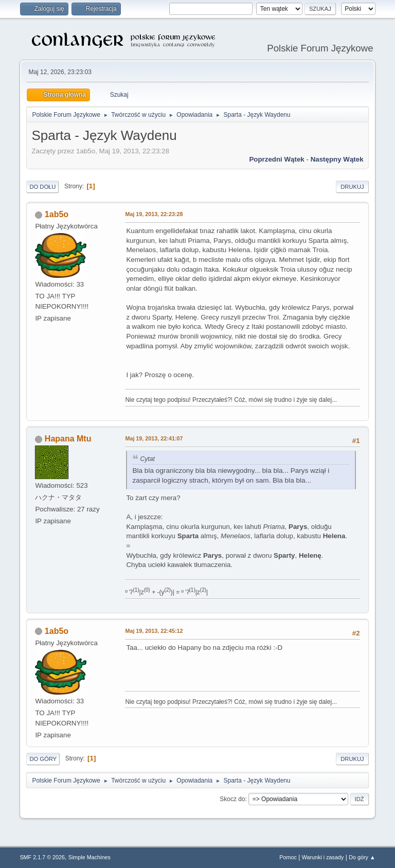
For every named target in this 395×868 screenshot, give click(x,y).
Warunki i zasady (323, 857)
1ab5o (57, 214)
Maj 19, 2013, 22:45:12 (154, 631)
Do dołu (42, 187)
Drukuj (352, 187)
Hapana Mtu (68, 439)
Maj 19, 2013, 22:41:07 (154, 438)
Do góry (43, 759)
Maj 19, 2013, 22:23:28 (154, 214)
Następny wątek (337, 159)
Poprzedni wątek (276, 159)
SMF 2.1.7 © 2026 (42, 857)
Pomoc (288, 857)
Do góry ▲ (362, 857)
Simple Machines (89, 857)
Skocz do (232, 799)
